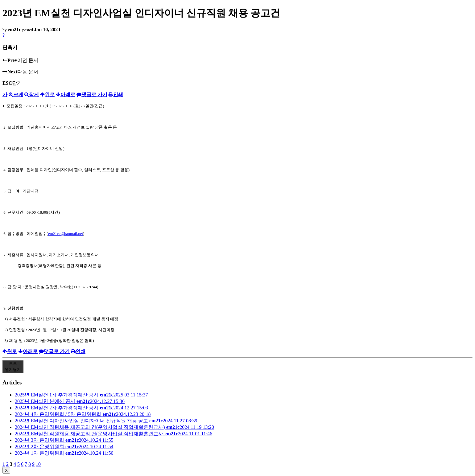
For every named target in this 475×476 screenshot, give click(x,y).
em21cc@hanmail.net (66, 234)
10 (38, 464)
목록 (13, 367)
